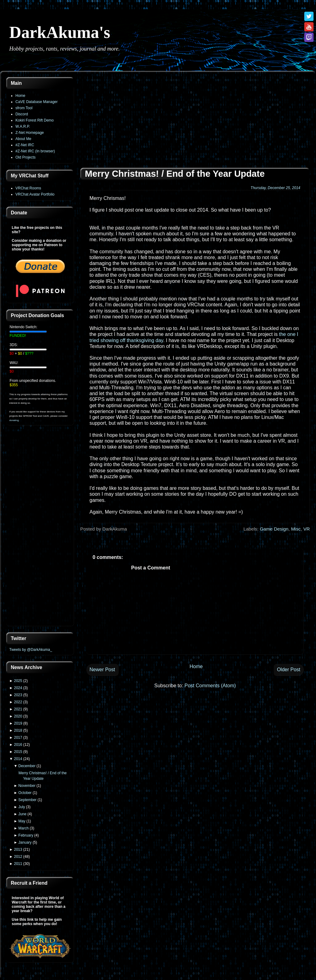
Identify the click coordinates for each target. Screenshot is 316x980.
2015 (18, 752)
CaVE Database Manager (37, 102)
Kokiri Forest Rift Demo (35, 120)
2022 (18, 702)
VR (307, 529)
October (25, 793)
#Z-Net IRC (25, 145)
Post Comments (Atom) (210, 686)
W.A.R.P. (23, 126)
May (22, 821)
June (23, 814)
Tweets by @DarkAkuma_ (31, 650)
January (25, 842)
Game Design (274, 529)
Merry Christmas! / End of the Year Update (175, 174)
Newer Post (102, 670)
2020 (18, 716)
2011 (18, 864)
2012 (18, 857)
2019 (18, 723)
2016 (18, 745)
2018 (18, 730)
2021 (18, 709)
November (27, 786)
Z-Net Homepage (30, 133)
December (27, 766)
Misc (296, 529)
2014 (18, 759)
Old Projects (25, 157)
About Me (23, 139)
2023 (18, 695)
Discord (22, 114)
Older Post (289, 670)
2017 (18, 738)
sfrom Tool (24, 108)
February (26, 835)
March (24, 828)
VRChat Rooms (28, 188)
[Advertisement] (40, 529)
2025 (18, 681)
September (28, 800)
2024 (18, 688)
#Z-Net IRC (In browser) (35, 151)
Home (20, 96)
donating (14, 420)
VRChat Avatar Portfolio (35, 194)
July (22, 807)
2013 (18, 850)
